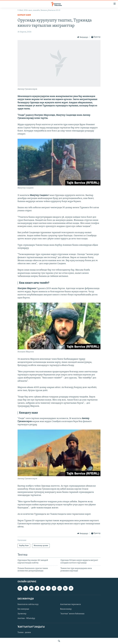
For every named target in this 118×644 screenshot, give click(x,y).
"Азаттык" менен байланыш (72, 614)
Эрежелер (22, 614)
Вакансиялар (66, 609)
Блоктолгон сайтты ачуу (28, 604)
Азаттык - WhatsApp (26, 618)
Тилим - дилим (24, 632)
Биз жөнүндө (23, 609)
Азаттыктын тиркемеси (70, 604)
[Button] (83, 37)
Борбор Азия (24, 15)
